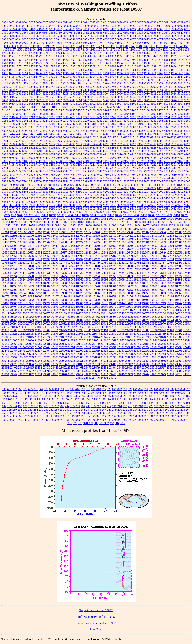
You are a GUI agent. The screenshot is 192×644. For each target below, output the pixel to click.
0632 (147, 33)
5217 (59, 117)
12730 (46, 259)
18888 (38, 293)
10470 (184, 215)
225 (177, 406)
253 (130, 410)
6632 (180, 148)
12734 (63, 259)
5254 (106, 121)
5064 (99, 100)
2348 (59, 87)
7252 (180, 165)
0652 (45, 36)
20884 (96, 324)
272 (36, 413)
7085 (147, 158)
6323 (39, 144)
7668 (147, 178)
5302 (39, 124)
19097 (47, 296)
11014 (88, 222)
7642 (72, 178)
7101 (12, 161)
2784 (99, 87)
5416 (99, 131)
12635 (46, 252)
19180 (137, 296)
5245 (52, 121)
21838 (79, 337)
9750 (120, 212)
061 (135, 393)
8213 (187, 192)
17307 (162, 269)
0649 (25, 36)
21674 (96, 334)
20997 (6, 327)
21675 (104, 334)
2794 (160, 87)
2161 (99, 80)
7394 (133, 168)
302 (188, 413)
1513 (160, 60)
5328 (12, 127)
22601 (178, 351)
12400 (46, 236)
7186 (52, 165)
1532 (66, 63)
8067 (93, 185)
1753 (99, 73)
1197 (139, 50)
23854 (38, 374)
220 (151, 406)
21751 (145, 334)
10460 (151, 215)
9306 (99, 208)
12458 (13, 242)
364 (135, 420)
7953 (147, 181)
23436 (46, 367)
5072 (147, 100)
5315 (113, 124)
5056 (52, 100)
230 (15, 410)
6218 (160, 137)
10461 (160, 215)
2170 (160, 80)
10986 (137, 219)
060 (130, 393)
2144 (180, 77)
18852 (187, 290)
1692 (12, 73)
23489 (121, 367)
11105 (23, 229)
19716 (154, 303)
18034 (38, 280)
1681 (133, 70)
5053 (39, 100)
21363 (13, 330)
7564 (174, 171)
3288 (66, 93)
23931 (88, 374)
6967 (5, 158)
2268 (99, 83)
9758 (153, 212)
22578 (162, 351)
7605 (147, 175)
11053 (137, 222)
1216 (18, 53)
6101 (79, 137)
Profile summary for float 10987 (96, 617)
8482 (66, 202)
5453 (72, 134)
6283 (113, 141)
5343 (66, 127)
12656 (30, 256)
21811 (22, 337)
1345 (126, 56)
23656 (88, 371)
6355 (133, 144)
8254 (99, 195)
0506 (160, 29)
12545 (79, 246)
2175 (5, 83)
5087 (59, 104)
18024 (22, 280)
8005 (187, 181)
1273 (59, 53)
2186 (52, 83)
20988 (178, 324)
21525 (13, 334)
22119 (79, 344)
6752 (126, 151)
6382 (12, 148)
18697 (5, 290)
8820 (174, 202)
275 (51, 413)
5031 (93, 97)
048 (67, 393)
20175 (46, 313)
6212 (153, 137)
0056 (66, 26)
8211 (174, 192)
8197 (86, 192)
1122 (66, 46)
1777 (45, 77)
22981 (79, 361)
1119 (46, 46)
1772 (32, 77)
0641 (167, 33)
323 (109, 416)
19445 (187, 300)
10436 (69, 215)
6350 (106, 144)
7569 (5, 175)
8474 (32, 202)
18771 (88, 290)
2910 (99, 90)
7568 (187, 171)
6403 (79, 148)
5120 (65, 107)
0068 (147, 26)
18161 (162, 280)
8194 (72, 192)
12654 (13, 256)
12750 (145, 259)
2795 (167, 87)
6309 (18, 144)
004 (25, 389)
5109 (5, 107)
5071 (140, 100)
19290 (13, 300)
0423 (66, 29)
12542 (63, 246)
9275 (12, 208)
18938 (71, 293)
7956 (153, 181)
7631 (52, 178)
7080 (113, 158)
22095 (63, 344)
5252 (99, 121)
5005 (113, 93)
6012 (126, 134)
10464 (176, 215)
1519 (12, 63)
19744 (178, 303)
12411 (121, 236)
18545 (63, 286)
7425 (5, 171)
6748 (99, 151)
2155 (66, 80)
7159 (153, 161)
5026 (59, 97)
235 (41, 410)
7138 (59, 161)
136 (135, 399)
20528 (145, 317)
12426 (30, 239)
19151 (112, 296)
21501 (178, 330)
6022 (160, 134)
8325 (153, 195)
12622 (129, 249)
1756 (120, 73)
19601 (71, 303)
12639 (79, 252)
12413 (137, 236)
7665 (133, 178)
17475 (137, 273)
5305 (59, 124)
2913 (120, 90)
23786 (170, 371)
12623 (137, 249)
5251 (93, 121)
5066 (113, 100)
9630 (160, 208)
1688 (180, 70)
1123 (72, 46)
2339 (187, 83)
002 (15, 389)
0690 (72, 36)
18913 (46, 293)
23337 (145, 364)
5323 (167, 124)
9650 (25, 212)
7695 (187, 178)
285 (104, 413)
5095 (113, 104)
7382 (113, 168)
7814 (66, 181)
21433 (71, 330)
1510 (140, 60)
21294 (153, 327)
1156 (6, 50)
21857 (121, 337)
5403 (45, 131)
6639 (32, 151)
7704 (25, 181)
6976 (39, 158)
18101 (129, 280)
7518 (72, 171)
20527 (137, 317)
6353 (120, 144)
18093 (104, 280)
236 (46, 410)
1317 (174, 53)
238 (57, 410)
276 (57, 413)
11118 (95, 229)
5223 (93, 117)
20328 (178, 313)
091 (104, 396)
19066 (178, 293)
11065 (7, 225)
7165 (180, 161)
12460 (30, 242)
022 (120, 389)
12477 (112, 242)
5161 (99, 110)
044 (46, 393)
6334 (59, 144)
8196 (79, 192)
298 (167, 413)
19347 (79, 300)
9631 (167, 208)
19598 (63, 303)
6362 (180, 144)
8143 (52, 188)
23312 (129, 364)
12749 (137, 259)
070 (183, 393)
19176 (129, 296)
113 (30, 399)
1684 (153, 70)
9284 (18, 208)
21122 (55, 327)
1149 (145, 46)
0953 (52, 43)
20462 (88, 317)
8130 (18, 188)
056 (109, 393)
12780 (104, 263)
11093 (120, 225)
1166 (72, 50)
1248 (25, 53)
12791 (187, 263)
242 (78, 410)
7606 (153, 175)
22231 (13, 347)
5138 (180, 107)
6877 (32, 154)
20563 (13, 320)
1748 (66, 73)
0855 (99, 39)
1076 (106, 43)
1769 (18, 77)
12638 (71, 252)
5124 (92, 107)
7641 (66, 178)
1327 (39, 56)
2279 (174, 83)
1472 (86, 60)
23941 (96, 374)
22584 (170, 351)
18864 (22, 293)
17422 (79, 273)
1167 (79, 50)
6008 (106, 134)
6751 (120, 151)
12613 (55, 249)
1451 (59, 60)
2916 (140, 90)
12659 (55, 256)
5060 (72, 100)
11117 (87, 229)
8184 (32, 192)
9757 (147, 212)
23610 (71, 371)
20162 (30, 313)
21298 (162, 327)
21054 (22, 327)
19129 (88, 296)
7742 (32, 181)
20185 (55, 313)
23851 (22, 374)
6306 (187, 141)
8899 (25, 205)
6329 (52, 144)
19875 (63, 307)
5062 (86, 100)
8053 (73, 185)
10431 (36, 215)
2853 (86, 90)
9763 (180, 212)
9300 (59, 208)
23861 (46, 374)
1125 (86, 46)
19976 (121, 307)
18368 (129, 283)
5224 (99, 117)
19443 (178, 300)
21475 (121, 330)
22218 (187, 344)
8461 (187, 198)
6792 (167, 151)
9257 (160, 205)
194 (15, 406)
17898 (137, 276)
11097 (145, 225)
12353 (143, 229)
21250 (104, 327)
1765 (180, 73)
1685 (160, 70)
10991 (178, 219)
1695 (32, 73)
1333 (52, 56)
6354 (126, 144)
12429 (46, 239)
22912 (170, 357)
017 (93, 389)
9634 (180, 208)
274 (46, 413)
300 (177, 413)
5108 (187, 104)
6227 (25, 141)
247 (104, 410)
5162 (106, 110)
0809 (120, 36)
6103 (93, 137)
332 (156, 416)
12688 (63, 256)
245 (93, 410)
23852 (30, 374)
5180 (39, 114)
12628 (178, 249)
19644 (121, 303)
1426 (25, 60)
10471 (5, 219)
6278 (79, 141)
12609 (22, 249)
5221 (79, 117)
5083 (32, 104)
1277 (86, 53)
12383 (154, 232)
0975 (66, 43)
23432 (38, 367)
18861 (5, 293)
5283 (160, 121)
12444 (88, 239)
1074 (93, 43)
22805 (79, 357)
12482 (154, 242)
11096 (137, 225)
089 (93, 396)
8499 (120, 202)
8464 (5, 202)
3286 (52, 93)
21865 (137, 337)
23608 (63, 371)
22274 (88, 347)
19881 (79, 307)
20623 (129, 320)
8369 (174, 195)
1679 (126, 70)
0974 (59, 43)
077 (30, 396)
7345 (66, 168)
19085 (30, 296)
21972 (121, 340)
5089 (72, 104)
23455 (71, 367)
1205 (5, 53)
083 (62, 396)
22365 (137, 347)
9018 (59, 205)
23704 (104, 371)
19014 (104, 293)
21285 (129, 327)
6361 (174, 144)
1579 (32, 66)
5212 (25, 117)
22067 (30, 344)
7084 (140, 158)
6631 (174, 148)
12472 (79, 242)
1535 (79, 63)
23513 (154, 367)
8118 (160, 185)
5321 (153, 124)
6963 (187, 154)
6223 (187, 137)
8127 (5, 188)
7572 (12, 175)
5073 (153, 100)
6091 (19, 137)
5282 (153, 121)
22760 (22, 357)
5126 (106, 107)
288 (120, 413)
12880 (129, 266)
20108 (104, 310)
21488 (145, 330)
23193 (96, 364)
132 (119, 399)
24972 (112, 378)
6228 (32, 141)
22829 (104, 357)
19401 (137, 300)
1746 (52, 73)
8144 (59, 188)
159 (51, 403)
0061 (99, 26)
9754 (133, 212)
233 (30, 410)
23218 (104, 364)
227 (188, 406)
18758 (63, 290)
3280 (12, 93)
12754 (170, 259)
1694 (25, 73)
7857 (113, 181)
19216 (170, 296)
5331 (32, 127)
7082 (126, 158)
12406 (79, 236)
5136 (166, 107)
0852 (79, 39)
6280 (93, 141)
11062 (178, 222)
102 (162, 396)
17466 (129, 273)
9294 (45, 208)
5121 (72, 107)
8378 (12, 198)
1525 (52, 63)
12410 (112, 236)
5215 (45, 117)
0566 (39, 33)
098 (141, 396)
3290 (79, 93)
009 (51, 389)
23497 (137, 367)
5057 (59, 100)
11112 (71, 229)
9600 (147, 208)
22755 (5, 357)
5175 (5, 114)
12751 (154, 259)
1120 (52, 46)
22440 (187, 347)
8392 (72, 198)
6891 (99, 154)
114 (36, 399)
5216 (52, 117)
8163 (113, 188)
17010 (22, 269)
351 (67, 420)
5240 (18, 121)
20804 (55, 324)
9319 (140, 208)
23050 (145, 361)
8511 (140, 202)
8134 (25, 188)
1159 (26, 50)
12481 (145, 242)
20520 (121, 317)
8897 (12, 205)
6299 (140, 141)
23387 (187, 364)
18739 (46, 290)
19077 (22, 296)
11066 (15, 225)
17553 (5, 276)
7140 (72, 161)
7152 (106, 161)
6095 (46, 137)
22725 (121, 354)
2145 (187, 77)
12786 (154, 263)
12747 (121, 259)
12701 (96, 256)
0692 (86, 36)
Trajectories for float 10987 (96, 610)
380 (96, 423)
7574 (18, 175)
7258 (18, 168)
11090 (96, 225)
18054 (55, 280)
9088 (79, 205)
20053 (22, 310)
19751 (5, 307)
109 (10, 399)
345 (36, 420)
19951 (96, 307)
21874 (154, 337)
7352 (79, 168)
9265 (180, 205)
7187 (59, 165)
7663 (126, 178)
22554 (129, 351)
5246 (59, 121)
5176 (12, 114)
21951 (96, 340)
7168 (12, 165)
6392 (32, 148)
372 (177, 420)
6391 (25, 148)
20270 (137, 313)
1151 (159, 46)
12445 (96, 239)
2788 (126, 87)
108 (5, 399)
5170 (160, 110)
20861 (88, 324)
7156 (133, 161)
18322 (88, 283)
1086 (133, 43)
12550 (96, 246)
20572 (22, 320)
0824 (153, 36)
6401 (72, 148)
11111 (63, 229)
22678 (55, 354)
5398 (12, 131)
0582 (86, 33)
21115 (47, 327)
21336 (186, 327)
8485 (79, 202)
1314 (153, 53)
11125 (119, 229)
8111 (153, 185)
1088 (147, 43)
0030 (160, 22)
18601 (112, 286)
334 (167, 416)
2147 (12, 80)
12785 (145, 263)
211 (104, 406)
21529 (22, 334)
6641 (45, 151)
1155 (185, 46)
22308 (129, 347)
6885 (72, 154)
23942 (104, 374)
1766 (187, 73)
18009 (187, 276)
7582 (39, 175)
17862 (121, 276)
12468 (63, 242)
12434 (79, 239)
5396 (187, 127)
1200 (159, 50)
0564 (25, 33)
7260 (25, 168)
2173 (180, 80)
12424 (22, 239)
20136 (170, 310)
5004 (106, 93)
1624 (160, 66)
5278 (126, 121)
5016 (187, 93)
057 (114, 393)
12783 (129, 263)
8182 (18, 192)
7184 (39, 165)
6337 (79, 144)
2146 (5, 80)
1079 (126, 43)
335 (172, 416)
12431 (63, 239)
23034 (121, 361)
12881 (137, 266)
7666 (140, 178)
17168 (88, 269)
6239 (45, 141)
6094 (39, 137)
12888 (187, 266)
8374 (187, 195)
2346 (45, 87)
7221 (147, 165)
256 (146, 410)
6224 (5, 141)
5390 (160, 127)
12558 (121, 246)
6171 (133, 137)
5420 (126, 131)
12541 (55, 246)
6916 (120, 154)
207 (83, 406)
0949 (45, 43)
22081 (46, 344)
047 (62, 393)
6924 (174, 154)
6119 (119, 137)
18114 (145, 280)
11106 (31, 229)
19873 (55, 307)
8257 (106, 195)
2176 (12, 83)
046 (57, 393)
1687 (174, 70)
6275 (59, 141)
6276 (66, 141)
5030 (86, 97)
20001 (154, 307)
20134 (154, 310)
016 (88, 389)
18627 (129, 286)
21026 (14, 327)
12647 (145, 252)
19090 (38, 296)
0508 (174, 29)
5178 (25, 114)
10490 (38, 219)
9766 (13, 215)
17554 (13, 276)
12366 (22, 232)
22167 (112, 344)
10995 (14, 222)
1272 (52, 53)
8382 (32, 198)
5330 (25, 127)
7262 (39, 168)
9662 (66, 212)
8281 (126, 195)
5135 (160, 107)
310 (41, 416)
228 (4, 410)
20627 (137, 320)
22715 (88, 354)
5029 (79, 97)
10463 (168, 215)
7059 (59, 158)
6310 (25, 144)
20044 (14, 310)
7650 (93, 178)
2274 (140, 83)
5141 (12, 110)
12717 (170, 256)
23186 (88, 364)
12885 (170, 266)
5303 (45, 124)
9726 (93, 212)
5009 (140, 93)
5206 (174, 114)
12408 (96, 236)
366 (146, 420)
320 (93, 416)
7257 (12, 168)
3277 (180, 90)
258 (156, 410)
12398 (38, 236)
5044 (167, 97)
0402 (180, 26)
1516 (180, 60)
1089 (153, 43)
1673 (93, 70)
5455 (79, 134)
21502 (187, 330)
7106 (25, 161)
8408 (120, 198)
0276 (174, 26)
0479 (147, 29)
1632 (5, 70)
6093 (32, 137)
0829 (174, 36)
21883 (187, 337)
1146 (126, 46)
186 (162, 403)
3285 (45, 93)
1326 (32, 56)
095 (125, 396)
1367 (18, 60)
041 (30, 393)
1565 (126, 63)
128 (98, 399)
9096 (113, 205)
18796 (112, 290)
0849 (66, 39)
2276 (153, 83)
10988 (154, 219)
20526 (129, 317)
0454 (93, 29)
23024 (104, 361)
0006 (39, 22)
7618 (25, 178)
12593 (162, 246)
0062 (106, 26)
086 (78, 396)
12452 (154, 239)
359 (109, 420)
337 (183, 416)
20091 (80, 310)
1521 (25, 63)
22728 (129, 354)
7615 (18, 178)
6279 (86, 141)
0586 (99, 33)
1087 (140, 43)
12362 (176, 229)
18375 (145, 283)
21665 (79, 334)
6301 (153, 141)
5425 (160, 131)
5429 (174, 131)
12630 (5, 252)
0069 (153, 26)
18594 (104, 286)
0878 (167, 39)
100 (151, 396)
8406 (113, 198)
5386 (140, 127)
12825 (71, 266)
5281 (147, 121)
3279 (5, 93)
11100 (169, 225)
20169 (38, 313)
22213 (178, 344)
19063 (162, 293)
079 (41, 396)
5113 (25, 107)
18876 (30, 293)
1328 (45, 56)
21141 (63, 327)
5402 (39, 131)
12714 (154, 256)
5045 (174, 97)
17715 (79, 276)
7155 (126, 161)
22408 (162, 347)
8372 (180, 195)
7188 (66, 165)
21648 (63, 334)
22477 (38, 351)
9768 (20, 215)
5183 (59, 114)
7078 (99, 158)
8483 (72, 202)
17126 (55, 269)
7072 (79, 158)
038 (15, 393)
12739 (79, 259)
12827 (88, 266)
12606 (187, 246)
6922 (160, 154)
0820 (126, 36)
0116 (160, 26)
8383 (39, 198)
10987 (145, 219)
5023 (39, 97)
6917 (126, 154)
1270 (39, 53)
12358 (151, 229)
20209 (71, 313)
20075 (55, 310)
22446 (5, 351)
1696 (39, 73)
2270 (113, 83)
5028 (72, 97)
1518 (5, 63)
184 (151, 403)
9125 (133, 205)
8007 (5, 185)
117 (51, 399)
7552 (126, 171)
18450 (13, 286)
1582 (52, 66)
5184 (66, 114)
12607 (5, 249)
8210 (167, 192)
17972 (178, 276)
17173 (96, 269)
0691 (79, 36)
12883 (154, 266)
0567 (45, 33)
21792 (178, 334)
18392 (170, 283)
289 (125, 413)
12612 (46, 249)
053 (93, 393)
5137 (173, 107)
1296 (133, 53)
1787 (113, 77)
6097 (59, 137)
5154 (52, 110)
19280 (5, 300)
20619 (112, 320)
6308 (12, 144)
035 (188, 389)
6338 (86, 144)
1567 (140, 63)
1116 (26, 46)
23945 (112, 374)
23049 (137, 361)
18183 (178, 280)
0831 (187, 36)
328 (135, 416)
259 (162, 410)
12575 (145, 246)
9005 (39, 205)
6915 (113, 154)
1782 (79, 77)
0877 (160, 39)
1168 (86, 50)
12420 (187, 236)
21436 (79, 330)
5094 (106, 104)
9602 (153, 208)
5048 (5, 100)
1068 (86, 43)
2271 (120, 83)
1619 (133, 66)
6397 (59, 148)
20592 (63, 320)
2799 (5, 90)
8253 (93, 195)
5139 (187, 107)
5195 (133, 114)
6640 (39, 151)
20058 (38, 310)
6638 (25, 151)
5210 (12, 117)
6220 (173, 137)
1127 (99, 46)
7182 (25, 165)
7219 (133, 165)
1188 (132, 50)
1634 (18, 70)
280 (78, 413)
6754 (140, 151)
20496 (112, 317)
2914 (126, 90)
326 (125, 416)
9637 (187, 208)
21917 (63, 340)
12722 (178, 256)
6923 (167, 154)
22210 (170, 344)
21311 (178, 327)
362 (125, 420)
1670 (72, 70)
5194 (126, 114)
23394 (5, 367)
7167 (5, 165)
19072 (5, 296)
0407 (18, 29)
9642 (5, 212)
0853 (86, 39)
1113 (7, 46)
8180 (12, 192)
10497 (63, 219)
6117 (113, 137)
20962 (154, 324)
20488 (96, 317)
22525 (104, 351)
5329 (18, 127)
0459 (126, 29)
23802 (178, 371)
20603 (88, 320)
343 (25, 420)
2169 (153, 80)
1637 (32, 70)
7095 (187, 158)
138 (145, 399)
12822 (46, 266)
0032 (174, 22)
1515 (174, 60)
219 (146, 406)
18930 (63, 293)
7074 (86, 158)
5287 (180, 121)
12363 (184, 229)
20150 (22, 313)
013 (72, 389)
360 (114, 420)
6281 (99, 141)
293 (146, 413)
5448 (39, 134)
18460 (22, 286)
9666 (72, 212)
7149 (86, 161)
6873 (18, 154)
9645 (12, 212)
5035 (120, 97)
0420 (45, 29)
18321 (79, 283)
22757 (13, 357)
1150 (152, 46)
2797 (180, 87)
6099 (73, 137)
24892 (104, 378)
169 (104, 403)
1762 (160, 73)
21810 (13, 337)
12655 (22, 256)
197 (30, 406)
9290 (25, 208)
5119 (58, 107)
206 (78, 406)
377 (80, 423)
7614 (12, 178)
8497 (106, 202)
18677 (178, 286)
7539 (86, 171)
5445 (18, 134)
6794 (180, 151)
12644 (121, 252)
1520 (18, 63)
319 (88, 416)
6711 (72, 151)
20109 (113, 310)
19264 (187, 296)
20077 (63, 310)
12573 (137, 246)
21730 (137, 334)
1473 (93, 60)
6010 (113, 134)
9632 (174, 208)
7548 (113, 171)
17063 (30, 269)
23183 (79, 364)
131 (114, 399)
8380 (18, 198)
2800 (12, 90)
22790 (63, 357)
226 (183, 406)
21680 (112, 334)
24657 (88, 378)
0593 (126, 33)
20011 (170, 307)
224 (172, 406)
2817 (52, 90)
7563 (167, 171)
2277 (160, 83)
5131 (133, 107)
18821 (145, 290)
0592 (120, 33)
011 (62, 389)
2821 (79, 90)
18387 (162, 283)
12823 (55, 266)
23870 (63, 374)
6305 (180, 141)
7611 (180, 175)
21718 (129, 334)
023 (125, 389)
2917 (147, 90)
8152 (93, 188)
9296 (52, 208)
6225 (12, 141)
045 (51, 393)
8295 (140, 195)
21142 (71, 327)
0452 (79, 29)
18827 (162, 290)
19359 (96, 300)
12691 (71, 256)
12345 (135, 229)
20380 (71, 317)
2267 (93, 83)
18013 (5, 280)
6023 (167, 134)
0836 (32, 39)
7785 (45, 181)
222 (162, 406)
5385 (133, 127)
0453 (86, 29)
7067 (72, 158)
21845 (104, 337)
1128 (105, 46)
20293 (170, 313)
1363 (180, 56)
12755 (178, 259)
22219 (5, 347)
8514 (147, 202)
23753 (145, 371)
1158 (19, 50)
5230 (140, 117)
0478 (140, 29)
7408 (167, 168)
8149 (79, 188)
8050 (59, 185)
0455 (99, 29)
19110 (63, 296)
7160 (160, 161)
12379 (121, 232)
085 (72, 396)
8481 (59, 202)
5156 (66, 110)
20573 (30, 320)
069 (177, 393)
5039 (147, 97)
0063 (113, 26)
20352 (30, 317)
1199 (152, 50)
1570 (160, 63)
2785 (106, 87)
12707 (112, 256)
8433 (133, 198)
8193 (66, 192)
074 (15, 396)
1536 (86, 63)
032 (172, 389)
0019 (113, 22)
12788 (170, 263)
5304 (52, 124)
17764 (96, 276)
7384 (120, 168)
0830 (180, 36)
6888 (86, 154)
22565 (154, 351)
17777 (104, 276)
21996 (162, 340)
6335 (66, 144)
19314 (38, 300)
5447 (32, 134)
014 (78, 389)
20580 (46, 320)
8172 (153, 188)
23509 (145, 367)
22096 (71, 344)
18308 (63, 283)
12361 (168, 229)
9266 (187, 205)
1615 (106, 66)
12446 (104, 239)
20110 (121, 310)
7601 (126, 175)
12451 (145, 239)
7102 (19, 161)
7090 (174, 158)
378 (85, 423)
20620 (121, 320)
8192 (59, 192)
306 (20, 416)
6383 (18, 148)
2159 (93, 80)
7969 (167, 181)
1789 (126, 77)
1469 (79, 60)
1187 (126, 50)
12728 (30, 259)
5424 (153, 131)
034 (183, 389)
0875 (147, 39)
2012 (167, 77)
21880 (178, 337)
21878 (162, 337)
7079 (106, 158)
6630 (167, 148)
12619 (104, 249)
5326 (187, 124)
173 (125, 403)
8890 (187, 202)
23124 (55, 364)
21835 (71, 337)
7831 (72, 181)
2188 (66, 83)
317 (78, 416)
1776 (39, 77)
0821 (133, 36)
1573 (180, 63)
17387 (55, 273)
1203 (179, 50)
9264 (174, 205)
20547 (178, 317)
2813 (25, 90)
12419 (178, 236)
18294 (38, 283)
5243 (39, 121)
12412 (129, 236)
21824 (46, 337)
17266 (137, 269)
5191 (106, 114)
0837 (39, 39)
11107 (39, 229)
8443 (147, 198)
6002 (93, 134)
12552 (112, 246)
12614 (63, 249)
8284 (133, 195)
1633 (12, 70)
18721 (22, 290)
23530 (178, 367)
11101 (177, 225)
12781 (112, 263)
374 (188, 420)
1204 (186, 50)
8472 (25, 202)
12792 (5, 266)
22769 (30, 357)
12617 (88, 249)
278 (67, 413)
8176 (180, 188)
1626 (174, 66)
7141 (79, 161)
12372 (71, 232)
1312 (140, 53)
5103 (153, 104)
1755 (113, 73)
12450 (137, 239)
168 (99, 403)
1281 (113, 53)
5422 (140, 131)
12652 (187, 252)
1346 (133, 56)
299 (172, 413)
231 (20, 410)
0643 (180, 33)
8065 (79, 185)
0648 (18, 36)
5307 (72, 124)
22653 (30, 354)
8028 (39, 185)
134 (124, 399)
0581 (79, 33)
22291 (112, 347)
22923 (187, 357)
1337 (79, 56)
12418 (170, 236)
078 (36, 396)
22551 (121, 351)
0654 (52, 36)
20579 (38, 320)
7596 (93, 175)
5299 (18, 124)
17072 (38, 269)
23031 (112, 361)
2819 (66, 90)
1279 (99, 53)
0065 (126, 26)
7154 (119, 161)
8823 (180, 202)
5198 (153, 114)
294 (151, 413)
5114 (32, 107)
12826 (79, 266)
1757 (126, 73)
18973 (79, 293)
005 (30, 389)
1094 (187, 43)
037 (9, 393)
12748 (129, 259)
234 (36, 410)
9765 (7, 215)
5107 (180, 104)
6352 (113, 144)
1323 (18, 56)
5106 (174, 104)
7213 (106, 165)
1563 (113, 63)
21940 (88, 340)
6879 (39, 154)
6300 (147, 141)
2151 (39, 80)
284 (99, 413)
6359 (160, 144)
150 (4, 403)
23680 (96, 371)
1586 (79, 66)
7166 (187, 161)
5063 (93, 100)
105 (177, 396)
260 (167, 410)
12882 (145, 266)
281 (83, 413)
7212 (99, 165)
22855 (137, 357)
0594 (133, 33)
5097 (120, 104)
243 (83, 410)
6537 (133, 148)
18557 (79, 286)
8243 (66, 195)
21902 (38, 340)
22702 (71, 354)
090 (99, 396)
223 (167, 406)
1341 (106, 56)
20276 (154, 313)
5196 (140, 114)
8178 (187, 188)
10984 (121, 219)
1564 (120, 63)
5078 (187, 100)
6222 (180, 137)
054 (99, 393)
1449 (45, 60)
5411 (66, 131)
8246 (72, 195)
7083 (133, 158)
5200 (167, 114)
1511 (147, 60)
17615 (46, 276)
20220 (79, 313)
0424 (72, 29)
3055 (167, 90)
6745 (79, 151)
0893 (32, 43)
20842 (79, 324)
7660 (113, 178)
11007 (64, 222)
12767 (22, 263)
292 (141, 413)
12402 (63, 236)
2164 (120, 80)
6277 (72, 141)
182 (141, 403)
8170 (147, 188)
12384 (162, 232)
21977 (137, 340)
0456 (106, 29)
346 (41, 420)
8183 (25, 192)
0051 (32, 26)
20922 (121, 324)
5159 (86, 110)
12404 (71, 236)
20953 (145, 324)
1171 (106, 50)
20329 (187, 313)
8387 (52, 198)
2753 (66, 87)
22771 (38, 357)
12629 (187, 249)
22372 (145, 347)
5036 (126, 97)
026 (141, 389)
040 (25, 393)
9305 (93, 208)
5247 (66, 121)
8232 (52, 195)
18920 (55, 293)
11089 (88, 225)
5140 (5, 110)
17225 (121, 269)
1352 (174, 56)
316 (72, 416)
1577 (18, 66)
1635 (25, 70)
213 (114, 406)
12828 (96, 266)
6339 (93, 144)
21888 (5, 340)
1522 (32, 63)
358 (104, 420)
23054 (154, 361)
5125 (99, 107)
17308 (170, 269)
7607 (160, 175)
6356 (140, 144)
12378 (112, 232)
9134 (140, 205)
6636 (12, 151)
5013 (167, 93)
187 (167, 403)
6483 (93, 148)
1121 (59, 46)
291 (135, 413)
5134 (153, 107)
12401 (55, 236)
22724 (112, 354)
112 (25, 399)
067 (167, 393)
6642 (52, 151)
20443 (79, 317)
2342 (18, 87)
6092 (25, 137)
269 (25, 413)
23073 (13, 364)
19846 (46, 307)
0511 (5, 33)
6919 (140, 154)
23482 (104, 367)
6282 (106, 141)
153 (20, 403)
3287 (59, 93)
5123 (85, 107)
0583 (93, 33)
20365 (55, 317)
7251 (174, 165)
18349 (112, 283)
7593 (72, 175)
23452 (63, 367)
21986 (154, 340)
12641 (96, 252)
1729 (45, 73)
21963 (112, 340)
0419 (39, 29)
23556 (5, 371)
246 (99, 410)
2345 (39, 87)
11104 (15, 229)
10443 (102, 215)
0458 (120, 29)
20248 (121, 313)
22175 (129, 344)
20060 (47, 310)
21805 (5, 337)
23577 (22, 371)
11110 (55, 229)
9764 (187, 212)
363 (130, 420)
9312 (113, 208)
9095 (106, 205)
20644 (170, 320)
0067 (140, 26)
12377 (104, 232)
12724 (5, 259)
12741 (88, 259)
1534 (72, 63)
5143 (25, 110)
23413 (22, 367)
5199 (160, 114)
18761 (71, 290)
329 (141, 416)
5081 (18, 104)
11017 (96, 222)
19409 (145, 300)
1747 (59, 73)
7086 (153, 158)
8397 (99, 198)
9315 (126, 208)
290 (130, 413)
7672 (160, 178)
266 (9, 413)
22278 (96, 347)
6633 (187, 148)
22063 (22, 344)
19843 (38, 307)
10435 (61, 215)
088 (88, 396)
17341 (22, 273)
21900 (30, 340)
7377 (93, 168)
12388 (187, 232)
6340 (99, 144)
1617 (120, 66)
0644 (187, 33)
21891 (22, 340)
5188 (86, 114)
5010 (147, 93)
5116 (45, 107)
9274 (5, 208)
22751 (178, 354)
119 (61, 399)
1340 (99, 56)
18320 (71, 283)
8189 (52, 192)
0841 (59, 39)
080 (46, 396)
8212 (180, 192)
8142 (45, 188)
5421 (133, 131)
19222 (178, 296)
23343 (154, 364)
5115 (39, 107)
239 (62, 410)
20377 (63, 317)
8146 (72, 188)
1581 (45, 66)
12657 (38, 256)
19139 (96, 296)
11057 (161, 222)
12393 (13, 236)
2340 (5, 87)
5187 (79, 114)
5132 (139, 107)
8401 (106, 198)
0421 (52, 29)
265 (4, 413)
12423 (13, 239)
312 (51, 416)
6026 (187, 134)
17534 (178, 273)
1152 (165, 46)
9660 (59, 212)
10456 (135, 215)
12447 (112, 239)
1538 (99, 63)
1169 (92, 50)
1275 (72, 53)
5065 (106, 100)
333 (162, 416)
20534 (162, 317)
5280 (140, 121)
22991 (96, 361)
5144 (32, 110)
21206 (87, 327)
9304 (86, 208)
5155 (59, 110)
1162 (46, 50)
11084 (64, 225)
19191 (145, 296)
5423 (147, 131)
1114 (13, 46)
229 (9, 410)
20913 (112, 324)
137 (140, 399)
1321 (5, 56)
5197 (147, 114)
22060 (13, 344)
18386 (154, 283)
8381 (25, 198)
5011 (153, 93)
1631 (187, 66)
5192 (113, 114)
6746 (86, 151)
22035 (178, 340)
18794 (104, 290)
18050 (47, 280)
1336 (72, 56)
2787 (120, 87)
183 (146, 403)
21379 (30, 330)
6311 (32, 144)
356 (93, 420)
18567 (88, 286)
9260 (167, 205)
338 (188, 416)
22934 (5, 361)
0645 (5, 36)
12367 (30, 232)
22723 (104, 354)
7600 (120, 175)
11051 (129, 222)
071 (188, 393)
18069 (80, 280)
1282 (120, 53)
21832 (63, 337)
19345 (71, 300)
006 (36, 389)
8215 (12, 195)
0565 (32, 33)
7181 (18, 165)
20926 (129, 324)
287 (114, 413)
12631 (13, 252)
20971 (170, 324)
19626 (104, 303)
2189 (72, 83)
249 (114, 410)
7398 (140, 168)
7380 (106, 168)
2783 (93, 87)
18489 (46, 286)
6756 (153, 151)
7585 (45, 175)
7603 (133, 175)
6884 (66, 154)
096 (130, 396)
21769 (162, 334)
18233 (5, 283)
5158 (79, 110)
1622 (147, 66)
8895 (5, 205)
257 (151, 410)
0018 (106, 22)
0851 (72, 39)
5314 (106, 124)
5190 (99, 114)
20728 (46, 324)
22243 (38, 347)
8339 (160, 195)
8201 (113, 192)
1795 (153, 77)
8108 (147, 185)
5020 (25, 97)
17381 (46, 273)
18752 (55, 290)
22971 (55, 361)
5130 (126, 107)
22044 (187, 340)
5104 (160, 104)
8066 (86, 185)
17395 (63, 273)
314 (62, 416)
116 (46, 399)
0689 (66, 36)
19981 (129, 307)
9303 (79, 208)
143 (161, 399)
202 (57, 406)
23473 (88, 367)
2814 (32, 90)
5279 (133, 121)
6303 (167, 141)
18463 (30, 286)
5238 (5, 121)
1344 (120, 56)
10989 (162, 219)
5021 (32, 97)
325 (120, 416)
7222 (153, 165)
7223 (160, 165)
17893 (129, 276)
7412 (174, 168)
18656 (162, 286)
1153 (172, 46)
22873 (154, 357)
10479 (13, 219)
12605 (178, 246)
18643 (145, 286)
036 (4, 393)
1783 (86, 77)
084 (67, 396)
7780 (39, 181)
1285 (126, 53)
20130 (137, 310)
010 (57, 389)
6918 (133, 154)
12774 (63, 263)
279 (72, 413)
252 (125, 410)
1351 (167, 56)
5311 (99, 124)
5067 (120, 100)
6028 (12, 137)
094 (120, 396)
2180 (32, 83)
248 (109, 410)
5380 (106, 127)
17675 (63, 276)
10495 (55, 219)
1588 (93, 66)
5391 (167, 127)
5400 (25, 131)
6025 (180, 134)
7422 (187, 168)
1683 (147, 70)
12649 (162, 252)
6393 (39, 148)
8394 (86, 198)
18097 (113, 280)
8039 (46, 185)
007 (41, 389)
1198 (145, 50)
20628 (145, 320)
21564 (46, 334)
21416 (55, 330)
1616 (113, 66)
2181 (39, 83)
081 (51, 396)
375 (70, 423)
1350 (160, 56)
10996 (23, 222)
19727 (170, 303)
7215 (120, 165)
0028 (147, 22)
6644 (66, 151)
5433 (180, 131)
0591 (113, 33)
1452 (66, 60)
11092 (112, 225)
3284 (39, 93)
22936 (13, 361)
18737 (38, 290)
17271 (154, 269)
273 (41, 413)
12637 (63, 252)
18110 (137, 280)
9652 (32, 212)
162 (67, 403)
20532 (154, 317)
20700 (22, 324)
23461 (79, 367)
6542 (140, 148)
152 (15, 403)
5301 (32, 124)
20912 (104, 324)
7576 (25, 175)
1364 (187, 56)
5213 (32, 117)
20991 (187, 324)
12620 (112, 249)
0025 (133, 22)
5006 (120, 93)
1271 (45, 53)
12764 (13, 263)
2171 (167, 80)
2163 (113, 80)
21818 (38, 337)
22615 (187, 351)
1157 (13, 50)
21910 (55, 340)
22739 (145, 354)
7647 (79, 178)
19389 (121, 300)
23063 (170, 361)
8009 (12, 185)
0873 (133, 39)
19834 (30, 307)
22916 (178, 357)
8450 (167, 198)
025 (135, 389)
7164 (173, 161)
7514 (66, 171)
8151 (86, 188)
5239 (12, 121)
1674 (99, 70)
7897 (126, 181)
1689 (187, 70)
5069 (133, 100)
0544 (12, 33)
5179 (32, 114)
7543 (93, 171)
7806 (59, 181)
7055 (52, 158)
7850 (106, 181)
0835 (25, 39)
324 (114, 416)
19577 (46, 303)
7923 (133, 181)
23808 (187, 371)
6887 (79, 154)
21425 (63, 330)
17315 (178, 269)
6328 (45, 144)
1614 (99, 66)
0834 (18, 39)
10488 (30, 219)
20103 (96, 310)
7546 (99, 171)
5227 (120, 117)
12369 (46, 232)
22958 (38, 361)
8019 (25, 185)
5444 (12, 134)
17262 (129, 269)
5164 (120, 110)
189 (177, 403)
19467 (5, 303)
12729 (38, 259)
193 (9, 406)
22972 (63, 361)
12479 (129, 242)
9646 (18, 212)
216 (130, 406)
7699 (12, 181)
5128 (119, 107)
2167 (140, 80)
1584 (66, 66)
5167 (140, 110)
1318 (180, 53)
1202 (172, 50)
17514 (162, 273)
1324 (25, 56)
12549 (88, 246)
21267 (112, 327)
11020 (121, 222)
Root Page (96, 629)
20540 (170, 317)
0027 (140, 22)
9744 (106, 212)
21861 (129, 337)
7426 (12, 171)
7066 (66, 158)
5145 (39, 110)
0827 (160, 36)
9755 (140, 212)
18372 (137, 283)
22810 (88, 357)
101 (156, 396)
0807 (113, 36)
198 (36, 406)
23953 (129, 374)
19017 (112, 293)
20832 (63, 324)
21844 (96, 337)
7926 (140, 181)
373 (183, 420)
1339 (93, 56)
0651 (39, 36)
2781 (79, 87)
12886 (178, 266)
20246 (112, 313)
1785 (99, 77)
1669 (66, 70)
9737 (99, 212)
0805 (106, 36)
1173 (119, 50)
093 (114, 396)
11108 (48, 229)
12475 (96, 242)
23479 (96, 367)
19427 (162, 300)
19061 (154, 293)
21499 (170, 330)
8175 (174, 188)
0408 (25, 29)
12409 (104, 236)
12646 (137, 252)
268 (20, 413)
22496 (63, 351)
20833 (71, 324)
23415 (30, 367)
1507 (126, 60)
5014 (174, 93)
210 (99, 406)
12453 (162, 239)
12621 (121, 249)
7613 (5, 178)
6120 (126, 137)
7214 (113, 165)
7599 (113, 175)
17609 (38, 276)
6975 (32, 158)
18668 (170, 286)
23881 (71, 374)
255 (141, 410)
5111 (12, 107)
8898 (18, 205)
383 (112, 423)
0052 (39, 26)
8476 (39, 202)
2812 (18, 90)
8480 (52, 202)
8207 (147, 192)
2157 (79, 80)
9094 (99, 205)
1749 (72, 73)
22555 (137, 351)
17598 (30, 276)
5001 (86, 93)
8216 (18, 195)
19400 (129, 300)
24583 (79, 378)
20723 (38, 324)
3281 (18, 93)
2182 (45, 83)
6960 (180, 154)
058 (120, 393)
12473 (88, 242)
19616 (96, 303)
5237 (187, 117)
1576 (12, 66)
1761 (153, 73)
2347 (52, 87)
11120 (103, 229)
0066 (133, 26)
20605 (96, 320)
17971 (170, 276)
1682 (140, 70)
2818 (59, 90)
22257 (63, 347)
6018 (133, 134)
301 (183, 413)
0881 (180, 39)
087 (83, 396)
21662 (71, 334)
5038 (140, 97)
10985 (129, 219)
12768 (30, 263)
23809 (5, 374)
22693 (63, 354)
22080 (38, 344)
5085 (45, 104)
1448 (39, 60)
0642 (174, 33)
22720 (96, 354)
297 (162, 413)
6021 (153, 134)
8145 (66, 188)
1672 (86, 70)
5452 (66, 134)
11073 (23, 225)
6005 (99, 134)
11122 (111, 229)
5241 (25, 121)
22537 (112, 351)
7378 (99, 168)
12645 (129, 252)
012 (67, 389)
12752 (162, 259)
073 (9, 396)
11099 (161, 225)
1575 (5, 66)
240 (67, 410)
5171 (167, 110)
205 (72, 406)
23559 (13, 371)
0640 (160, 33)
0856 (106, 39)
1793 (147, 77)
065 (156, 393)
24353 (170, 374)
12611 (38, 249)
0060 (93, 26)
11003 (56, 222)
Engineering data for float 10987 (96, 623)
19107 (55, 296)
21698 (121, 334)
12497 (30, 246)
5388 (147, 127)
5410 (59, 131)
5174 (187, 110)
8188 (45, 192)
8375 (5, 198)
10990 (170, 219)
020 (109, 389)
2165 (126, 80)
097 (135, 396)
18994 (88, 293)
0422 (59, 29)
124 (88, 399)
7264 (52, 168)
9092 (93, 205)
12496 (22, 246)
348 (51, 420)
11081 (47, 225)
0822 (140, 36)
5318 (133, 124)
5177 (18, 114)
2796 (174, 87)
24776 (96, 378)
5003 (99, 93)
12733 (55, 259)
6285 (126, 141)
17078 (46, 269)
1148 (139, 46)
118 (56, 399)
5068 (126, 100)
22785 (55, 357)
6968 (12, 158)
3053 (153, 90)
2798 (187, 87)
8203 (120, 192)
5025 (52, 97)
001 (9, 389)
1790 (133, 77)
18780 (96, 290)
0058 (79, 26)
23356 (162, 364)
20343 (22, 317)
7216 (126, 165)
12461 (38, 242)
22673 (46, 354)
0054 (52, 26)
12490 (5, 246)
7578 (32, 175)
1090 (160, 43)
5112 (18, 107)
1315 (160, 53)
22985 (88, 361)
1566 (133, 63)
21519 (5, 334)
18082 (96, 280)
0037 (12, 26)
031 (167, 389)
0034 (187, 22)
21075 (30, 327)
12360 (160, 229)
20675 (5, 324)
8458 (180, 198)
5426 (167, 131)
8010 (19, 185)
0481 (153, 29)
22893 (162, 357)
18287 (30, 283)
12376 (96, 232)
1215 (12, 53)
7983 (174, 181)
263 (183, 410)
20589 (55, 320)
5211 (18, 117)
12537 (38, 246)
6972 (25, 158)
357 (99, 420)
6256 (52, 141)
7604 (140, 175)
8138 (32, 188)
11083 (55, 225)
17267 (145, 269)
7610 (174, 175)
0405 (5, 29)
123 (82, 399)
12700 (88, 256)
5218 (66, 117)
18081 (88, 280)
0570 (66, 33)
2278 (167, 83)
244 (88, 410)
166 (88, 403)
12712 (145, 256)
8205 (133, 192)
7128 (52, 161)
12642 (104, 252)
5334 (52, 127)
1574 (187, 63)
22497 (71, 351)
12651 (178, 252)
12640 (88, 252)
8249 (79, 195)
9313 (120, 208)
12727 (22, 259)
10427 (28, 215)
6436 (86, 148)
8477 (45, 202)
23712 (112, 371)
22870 (145, 357)
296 (156, 413)
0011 (66, 22)
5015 (180, 93)
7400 (147, 168)
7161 (167, 161)
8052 (66, 185)
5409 (52, 131)
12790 (178, 263)
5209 (5, 117)
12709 (129, 256)
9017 (52, 205)
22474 (30, 351)
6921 (153, 154)
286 (109, 413)
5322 (160, 124)
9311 (106, 208)
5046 (180, 97)
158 (46, 403)
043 (41, 393)
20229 (96, 313)
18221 (187, 280)
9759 (160, 212)
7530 (79, 171)
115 (41, 399)
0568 (52, 33)
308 (30, 416)
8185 (39, 192)
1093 (180, 43)
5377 (93, 127)
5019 (18, 97)
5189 (93, 114)
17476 (145, 273)
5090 (79, 104)
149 (187, 399)
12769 (38, 263)
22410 (170, 347)
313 (57, 416)
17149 (71, 269)
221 (156, 406)
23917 (79, 374)
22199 (154, 344)
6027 (5, 137)
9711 (86, 212)
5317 (126, 124)
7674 (167, 178)
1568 (147, 63)
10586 (88, 219)
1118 (39, 46)
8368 (167, 195)
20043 (5, 310)
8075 (100, 185)
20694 (13, 324)
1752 (93, 73)
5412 (72, 131)
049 (72, 393)
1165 (66, 50)
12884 (162, 266)
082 (57, 396)
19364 (104, 300)
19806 (22, 307)
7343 (59, 168)
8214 (5, 195)
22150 (96, 344)
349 (57, 420)
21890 (13, 340)
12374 (88, 232)
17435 (104, 273)
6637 (18, 151)
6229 (39, 141)
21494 (162, 330)
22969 (46, 361)
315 (67, 416)
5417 (106, 131)
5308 (79, 124)
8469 (18, 202)
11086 (80, 225)
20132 (145, 310)
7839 (86, 181)
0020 (120, 22)
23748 (137, 371)
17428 (88, 273)
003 (20, 389)
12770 (46, 263)
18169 (170, 280)
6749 (106, 151)
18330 (96, 283)
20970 (162, 324)
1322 (12, 56)
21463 (104, 330)
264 (188, 410)
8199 (99, 192)
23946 (121, 374)
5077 (180, 100)
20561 (5, 320)
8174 (167, 188)
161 (62, 403)
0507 (167, 29)
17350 (30, 273)
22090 (55, 344)
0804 (99, 36)
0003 (18, 22)
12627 (170, 249)
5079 (5, 104)
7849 (99, 181)
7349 (72, 168)
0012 (72, 22)
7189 (72, 165)
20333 (5, 317)
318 (83, 416)
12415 (145, 236)
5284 (167, 121)
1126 (92, 46)
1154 (179, 46)
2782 (86, 87)
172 (120, 403)
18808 (121, 290)
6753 (133, 151)
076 (25, 396)
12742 (96, 259)
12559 (129, 246)
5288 (187, 121)
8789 (153, 202)
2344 (32, 87)
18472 (38, 286)
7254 (5, 168)
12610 (30, 249)
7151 (99, 161)
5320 (147, 124)
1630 (180, 66)
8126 (187, 185)
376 (75, 423)
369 (162, 420)
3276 (174, 90)
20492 (104, 317)
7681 (174, 178)
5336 (59, 127)
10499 (71, 219)
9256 (153, 205)
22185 (137, 344)
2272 (126, 83)
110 (15, 399)
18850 (178, 290)
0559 (18, 33)
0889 (25, 43)
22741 (154, 354)
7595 (86, 175)
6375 (187, 144)
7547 (106, 171)
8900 (32, 205)
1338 (86, 56)
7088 (160, 158)
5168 (147, 110)
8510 (133, 202)
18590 (96, 286)
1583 (59, 66)
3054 (160, 90)
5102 (147, 104)
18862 (13, 293)
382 (106, 423)
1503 (113, 60)
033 (177, 389)
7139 (65, 161)
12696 (79, 256)
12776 (79, 263)
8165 (126, 188)
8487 (93, 202)
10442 (94, 215)
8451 (174, 198)
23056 (162, 361)
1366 (12, 60)
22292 (121, 347)
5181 (45, 114)
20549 (187, 317)
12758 (5, 263)
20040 (187, 307)
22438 (178, 347)
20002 (162, 307)
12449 (129, 239)
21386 (38, 330)
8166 (133, 188)
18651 (154, 286)
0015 (93, 22)
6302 (160, 141)
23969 (145, 374)
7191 (86, 165)
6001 (86, 134)
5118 (52, 107)
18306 (55, 283)
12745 (112, 259)
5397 (5, 131)
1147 (132, 46)
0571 (72, 33)
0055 (59, 26)
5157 (72, 110)
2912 (113, 90)
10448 (110, 215)
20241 (104, 313)
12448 (121, 239)
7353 (86, 168)
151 (9, 403)
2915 (133, 90)
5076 (174, 100)
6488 (120, 148)
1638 (39, 70)
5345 (72, 127)
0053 (45, 26)
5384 (126, 127)
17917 (145, 276)
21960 (104, 340)
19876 (71, 307)
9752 (126, 212)
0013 (79, 22)
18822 (154, 290)
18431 (5, 286)
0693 (93, 36)
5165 (126, 110)
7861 (120, 181)
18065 (71, 280)
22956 (30, 361)
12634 (38, 252)
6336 (72, 144)
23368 (178, 364)
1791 (140, 77)
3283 (32, 93)
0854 (93, 39)
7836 (79, 181)
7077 (93, 158)
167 (93, 403)
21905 (46, 340)
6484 (99, 148)
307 (25, 416)
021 (114, 389)
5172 (174, 110)
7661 (120, 178)
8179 (5, 192)
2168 (147, 80)
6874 (25, 154)
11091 (104, 225)
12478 (121, 242)
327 (130, 416)
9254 (147, 205)
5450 (52, 134)
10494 (46, 219)
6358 (153, 144)
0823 (147, 36)
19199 (154, 296)
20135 (162, 310)
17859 (112, 276)
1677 (113, 70)
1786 (106, 77)
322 (104, 416)
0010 (59, 22)
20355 (38, 317)
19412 (154, 300)
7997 (180, 181)
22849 (129, 357)
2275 (147, 83)
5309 (86, 124)
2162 (106, 80)
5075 (167, 100)
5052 (32, 100)
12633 (30, 252)
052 (88, 393)
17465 (121, 273)
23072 (5, 364)
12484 (170, 242)
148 (182, 399)
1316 (167, 53)
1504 (120, 60)
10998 (39, 222)
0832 (5, 39)
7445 (25, 171)
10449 (118, 215)
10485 (22, 219)
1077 (113, 43)
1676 (106, 70)
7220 (140, 165)
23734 (129, 371)
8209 (160, 192)
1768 (12, 77)
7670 (153, 178)
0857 (113, 39)
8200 (106, 192)
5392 (174, 127)
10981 (96, 219)
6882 (52, 154)
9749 (113, 212)
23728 (121, 371)
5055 (45, 100)
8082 (113, 185)
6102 (86, 137)
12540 (46, 246)
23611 (79, 371)
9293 (39, 208)
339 (4, 420)
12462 (46, 242)
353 (78, 420)
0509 (180, 29)
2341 (12, 87)
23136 (63, 364)
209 (93, 406)
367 (151, 420)
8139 (39, 188)
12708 (121, 256)
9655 (39, 212)
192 (4, 406)
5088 (66, 104)
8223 (39, 195)
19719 (162, 303)
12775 (71, 263)
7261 (32, 168)
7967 (160, 181)
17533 (170, 273)
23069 (178, 361)
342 (20, 420)
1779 (59, 77)
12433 (71, 239)
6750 (113, 151)
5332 (39, 127)
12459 (22, 242)
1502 (106, 60)
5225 (106, 117)
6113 (99, 137)
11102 (185, 225)
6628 (153, 148)
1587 (86, 66)
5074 (160, 100)
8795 (160, 202)
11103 (7, 229)
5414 (86, 131)
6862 (5, 154)
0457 (113, 29)
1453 (72, 60)
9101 (126, 205)
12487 (187, 242)
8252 (86, 195)
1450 (52, 60)
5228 (126, 117)
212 (109, 406)
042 (36, 393)
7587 (59, 175)
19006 (96, 293)
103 (167, 396)
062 (141, 393)
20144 (5, 313)
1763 (167, 73)
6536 (126, 148)
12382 (145, 232)
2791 (147, 87)
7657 (106, 178)
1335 (66, 56)
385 (122, 423)
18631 (137, 286)
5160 (93, 110)
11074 (31, 225)
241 (72, 410)
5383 (120, 127)
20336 (13, 317)
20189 (63, 313)
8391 (66, 198)
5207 (180, 114)
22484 (46, 351)
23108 (46, 364)
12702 (104, 256)
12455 (178, 239)
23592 (30, 371)
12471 (71, 242)
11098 (153, 225)
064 (151, 393)
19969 (104, 307)
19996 (145, 307)
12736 (71, 259)
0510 (187, 29)
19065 (170, 293)
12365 (13, 232)
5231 (147, 117)
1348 (147, 56)
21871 (145, 337)
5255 (113, 121)
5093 (99, 104)
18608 (121, 286)
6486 (113, 148)
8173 (160, 188)
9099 (120, 205)
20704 (30, 324)
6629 (160, 148)
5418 (113, 131)
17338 (13, 273)
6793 (174, 151)
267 (15, 413)
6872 (12, 154)
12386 (178, 232)
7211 (93, 165)
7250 (167, 165)
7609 (167, 175)
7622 (45, 178)
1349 (153, 56)
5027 (66, 97)
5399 (18, 131)
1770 (25, 77)
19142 (104, 296)
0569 (59, 33)
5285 (174, 121)
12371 (63, 232)
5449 (45, 134)
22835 (112, 357)
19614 (88, 303)
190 (183, 403)
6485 (106, 148)
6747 (93, 151)
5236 (180, 117)
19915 (88, 307)
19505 (13, 303)
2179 (25, 83)
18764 (79, 290)
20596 (71, 320)
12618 (96, 249)
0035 (5, 26)
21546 (38, 334)
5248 (72, 121)
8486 (86, 202)
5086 (52, 104)
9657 (45, 212)
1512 (153, 60)
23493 (129, 367)
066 (162, 393)
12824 (63, 266)
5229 (133, 117)
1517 (187, 60)
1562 (106, 63)
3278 (187, 90)
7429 (18, 171)
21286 (137, 327)
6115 (106, 137)
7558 (153, 171)
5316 (120, 124)
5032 (99, 97)
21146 (79, 327)
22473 (22, 351)
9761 (167, 212)
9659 (52, 212)
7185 (45, 165)
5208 (187, 114)
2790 (140, 87)
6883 (59, 154)
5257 (120, 121)
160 (57, 403)
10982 (104, 219)
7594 (79, 175)
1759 (140, 73)
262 (177, 410)
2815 (39, 90)
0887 (12, 43)
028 (151, 389)
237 (51, 410)
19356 (88, 300)
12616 (79, 249)
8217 (25, 195)
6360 (167, 144)
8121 (167, 185)
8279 (120, 195)
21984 (145, 340)
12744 (104, 259)
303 (4, 416)
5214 (39, 117)
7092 (180, 158)
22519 (96, 351)
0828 (167, 36)
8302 (147, 195)
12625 (154, 249)
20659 (178, 320)
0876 (153, 39)
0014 (86, 22)
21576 (55, 334)
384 (117, 423)
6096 (52, 137)
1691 (5, 73)
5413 (79, 131)
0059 (86, 26)
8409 (126, 198)
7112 (39, 161)
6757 (160, 151)
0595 (140, 33)
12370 (55, 232)
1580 (39, 66)
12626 (162, 249)
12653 (5, 256)
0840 (52, 39)
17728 (88, 276)
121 (72, 399)
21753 (154, 334)
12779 (96, 263)
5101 (140, 104)
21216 (96, 327)
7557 (147, 171)
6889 (93, 154)
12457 (5, 242)
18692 (187, 286)
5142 (18, 110)
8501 (126, 202)
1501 (99, 60)
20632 (154, 320)
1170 (99, 50)
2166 (133, 80)
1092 (174, 43)
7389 (126, 168)
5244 (45, 121)
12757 (187, 259)
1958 (160, 77)
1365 (5, 60)
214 (120, 406)
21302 (170, 327)
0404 (187, 26)
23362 (170, 364)
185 (156, 403)
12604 (170, 246)
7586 (52, 175)
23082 (22, 364)
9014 (45, 205)
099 (146, 396)
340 (9, 420)
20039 (178, 307)
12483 (162, 242)
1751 (86, 73)
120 (67, 399)
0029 (153, 22)
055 (104, 393)
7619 (32, 178)
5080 (12, 104)
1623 (153, 66)
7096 (5, 161)
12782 (121, 263)
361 (120, 420)
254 (135, 410)
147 (177, 399)
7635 (59, 178)
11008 (72, 222)
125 (93, 399)
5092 (93, 104)
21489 (154, 330)
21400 (46, 330)
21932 (71, 340)
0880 (174, 39)
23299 (121, 364)
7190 (79, 165)
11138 (127, 229)
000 (4, 389)
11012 (80, 222)
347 (46, 420)
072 (4, 396)
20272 (145, 313)
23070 (187, 361)
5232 (153, 117)
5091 (86, 104)
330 (146, 416)
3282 (25, 93)
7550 (120, 171)
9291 (32, 208)
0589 (106, 33)
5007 (126, 93)
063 (146, 393)
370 (167, 420)
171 (114, 403)
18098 (121, 280)
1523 (39, 63)
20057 (30, 310)
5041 (160, 97)
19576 (38, 303)
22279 (104, 347)
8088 (133, 185)
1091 (167, 43)
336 (177, 416)
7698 (5, 181)
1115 (20, 46)
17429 (96, 273)
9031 (72, 205)
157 (41, 403)
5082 (25, 104)
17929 (154, 276)
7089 (167, 158)
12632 (22, 252)
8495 (99, 202)
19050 (145, 293)
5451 (59, 134)
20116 (129, 310)
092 (109, 396)
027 (146, 389)
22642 (22, 354)
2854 (93, 90)
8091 (140, 185)
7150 (92, 161)
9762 (174, 212)
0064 (120, 26)
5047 (187, 97)
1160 (33, 50)
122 (77, 399)
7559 (160, 171)
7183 (32, 165)
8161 (99, 188)
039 (20, 393)
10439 (85, 215)
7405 (160, 168)
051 (83, 393)
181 (135, 403)
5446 (25, 134)
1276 (79, 53)
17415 (71, 273)
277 (62, 413)
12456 (187, 239)
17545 (187, 273)
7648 (86, 178)
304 (9, 416)
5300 (25, 124)
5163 (113, 110)
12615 (71, 249)
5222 (86, 117)
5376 (86, 127)
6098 (66, 137)
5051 (25, 100)
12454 (170, 239)
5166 (133, 110)
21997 (170, 340)
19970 (112, 307)
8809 (167, 202)
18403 (178, 283)
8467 (12, 202)
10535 (79, 219)
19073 (14, 296)
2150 (32, 80)
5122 (79, 107)
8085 (120, 185)
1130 (119, 46)
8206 (140, 192)
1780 (66, 77)
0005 (32, 22)
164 (78, 403)
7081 (120, 158)
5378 (99, 127)
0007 (45, 22)
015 (83, 389)
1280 (106, 53)
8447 (160, 198)
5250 (86, 121)
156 (36, 403)
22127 (88, 344)
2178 (18, 83)
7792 (52, 181)
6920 (147, 154)
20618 (104, 320)
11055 (153, 222)
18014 (14, 280)
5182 (52, 114)
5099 (126, 104)
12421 (5, 239)
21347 (5, 330)
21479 (129, 330)
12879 (121, 266)
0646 (12, 36)
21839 (88, 337)
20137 (178, 310)
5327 (5, 127)
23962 (137, 374)
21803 (187, 334)
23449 (55, 367)
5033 (106, 97)
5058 (66, 100)
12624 (145, 249)
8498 (113, 202)
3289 (72, 93)
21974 (129, 340)
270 (30, 413)
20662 (187, 320)
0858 (120, 39)
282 (88, 413)
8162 (106, 188)
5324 (174, 124)
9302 (72, 208)
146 (172, 399)
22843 (121, 357)
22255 (55, 347)
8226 (45, 195)
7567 (180, 171)
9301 (66, 208)
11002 (47, 222)
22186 (145, 344)
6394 (45, 148)
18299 (46, 283)
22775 (46, 357)
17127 (63, 269)
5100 (133, 104)
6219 (167, 137)
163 (72, 403)
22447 (13, 351)
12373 (79, 232)
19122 (79, 296)
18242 (13, 283)
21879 (170, 337)
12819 (22, 266)
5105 (167, 104)
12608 (13, 249)
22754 (187, 354)
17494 (154, 273)
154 (25, 403)
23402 (13, 367)
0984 (72, 43)
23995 (162, 374)
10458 (143, 215)
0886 (5, 43)
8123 (173, 185)
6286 (133, 141)
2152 (45, 80)
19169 (121, 296)
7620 (39, 178)
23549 (187, 367)
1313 (147, 53)
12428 (38, 239)
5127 (112, 107)
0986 (79, 43)
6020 (147, 134)
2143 (174, 77)
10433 (44, 215)
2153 (52, 80)
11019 (113, 222)
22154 (104, 344)
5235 (174, 117)
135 (130, 399)
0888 (18, 43)
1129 (112, 46)
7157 (140, 161)
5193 (120, 114)
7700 (18, 181)
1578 (25, 66)
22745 (170, 354)
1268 (32, 53)
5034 (113, 97)
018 (99, 389)
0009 (52, 22)
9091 (86, 205)
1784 (93, 77)
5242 (32, 121)
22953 (22, 361)
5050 (18, 100)
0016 (99, 22)
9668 (79, 212)
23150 (71, 364)
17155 (79, 269)
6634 (5, 151)
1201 (166, 50)
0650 (32, 36)
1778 (52, 77)
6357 (147, 144)
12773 (55, 263)
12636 (55, 252)
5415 (93, 131)
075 (20, 396)
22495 (55, 351)
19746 (187, 303)
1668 (59, 70)
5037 (133, 97)
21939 (79, 340)
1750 (79, 73)
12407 (88, 236)
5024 (45, 97)
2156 (72, 80)
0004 (25, 22)
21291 (145, 327)
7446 (32, 171)
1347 (140, 56)
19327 (55, 300)
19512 (22, 303)
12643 (112, 252)
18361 (121, 283)
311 (46, 416)
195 (20, 406)
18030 (30, 280)
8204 (126, 192)
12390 (5, 236)
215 (125, 406)
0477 (133, 29)
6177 (140, 137)
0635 (153, 33)
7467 (45, 171)
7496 (59, 171)
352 (72, 420)
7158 (146, 161)
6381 (5, 148)
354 (83, 420)
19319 (46, 300)
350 (62, 420)
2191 (86, 83)
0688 (59, 36)
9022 (66, 205)
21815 (30, 337)
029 (156, 389)
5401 (32, 131)
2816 (45, 90)
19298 (22, 300)
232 (25, 410)
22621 (5, 354)
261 (172, 410)
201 (51, 406)
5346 (79, 127)
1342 (113, 56)
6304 (174, 141)
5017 (5, 97)
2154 (59, 80)
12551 (104, 246)
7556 (140, 171)
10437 (77, 215)
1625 (167, 66)
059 (125, 393)
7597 (99, 175)
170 (109, 403)
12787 (162, 263)
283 (93, 413)
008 (46, 389)
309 (36, 416)
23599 (55, 371)
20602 (79, 320)
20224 (88, 313)
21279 (120, 327)
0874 (140, 39)
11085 (72, 225)
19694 (137, 303)
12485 (178, 242)
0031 (167, 22)
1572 (174, 63)
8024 (32, 185)
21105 (39, 327)
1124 (79, 46)
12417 (162, 236)
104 (172, 396)
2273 (133, 83)
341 (15, 420)
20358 (46, 317)
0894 (39, 43)
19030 (129, 293)
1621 (140, 66)
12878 (112, 266)
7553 (133, 171)
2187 (59, 83)
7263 (45, 168)
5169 (153, 110)
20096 (88, 310)
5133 (146, 107)
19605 (79, 303)
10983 (112, 219)
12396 (30, 236)
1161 (39, 50)
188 (172, 403)
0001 (5, 22)
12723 (187, 256)
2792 (153, 87)
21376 (22, 330)
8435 (140, 198)
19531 (30, 303)
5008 (133, 93)
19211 (162, 296)
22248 (46, 347)
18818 (129, 290)
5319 (140, 124)
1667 (52, 70)
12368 (38, 232)
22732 (137, 354)
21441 (88, 330)
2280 (180, 83)
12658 (46, 256)
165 (83, 403)
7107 (32, 161)
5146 (45, 110)
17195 (112, 269)
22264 (71, 347)
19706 (145, 303)
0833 (12, 39)
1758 (133, 73)
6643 (59, 151)
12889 (5, 269)
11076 (39, 225)
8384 (45, 198)
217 (135, 406)
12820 (30, 266)
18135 (154, 280)
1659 (45, 70)
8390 (59, 198)
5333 (45, 127)
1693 (18, 73)
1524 (45, 63)
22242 (30, 347)
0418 (32, 29)
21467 (112, 330)
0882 (187, 39)
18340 (104, 283)
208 (88, 406)
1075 (99, 43)
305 (15, 416)
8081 (106, 185)
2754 (72, 87)
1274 (66, 53)
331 (151, 416)
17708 (71, 276)
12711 (137, 256)
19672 (129, 303)
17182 (104, 269)
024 (130, 389)
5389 (153, 127)
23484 (112, 367)
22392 (154, 347)
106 (183, 396)
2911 (106, 90)
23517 (162, 367)
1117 (33, 46)
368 (156, 420)
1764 (174, 73)
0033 (180, 22)
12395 (22, 236)
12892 (13, 269)
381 (101, 423)
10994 (6, 222)
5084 (39, 104)
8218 (32, 195)
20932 (137, 324)
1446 (32, 60)
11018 (104, 222)
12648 (154, 252)
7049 (45, 158)
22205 (162, 344)
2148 (18, 80)
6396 (52, 148)
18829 (170, 290)
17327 (187, 269)
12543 (71, 246)
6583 (147, 148)
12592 (154, 246)
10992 (187, 219)
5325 (180, 124)
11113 (79, 229)
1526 (59, 63)
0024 (126, 22)
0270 (167, 26)
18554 (71, 286)
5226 (113, 117)
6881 (45, 154)
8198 (93, 192)
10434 (52, 215)
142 (156, 399)
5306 (66, 124)
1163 (53, 50)
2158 (86, 80)
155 (30, 403)
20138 (187, 310)
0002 (12, 22)
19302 (30, 300)
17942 (162, 276)
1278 (93, 53)
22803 (71, 357)
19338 (63, 300)
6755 (147, 151)
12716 (162, 256)
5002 (93, 93)
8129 (12, 188)
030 (162, 389)
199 (41, 406)
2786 (113, 87)
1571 (167, 63)
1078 (120, 43)
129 (103, 399)
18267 (22, 283)
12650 (170, 252)
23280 (112, 364)
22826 (96, 357)
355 (88, 420)
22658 (38, 354)
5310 (93, 124)
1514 (167, 60)
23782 (162, 371)
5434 (187, 131)
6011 (120, 134)
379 (91, 423)
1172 (112, 50)
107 (188, 396)
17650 (55, 276)
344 (30, 420)
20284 (162, 313)
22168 (121, 344)
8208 (153, 192)
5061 (79, 100)
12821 (38, 266)
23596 (38, 371)
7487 (52, 171)
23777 (154, 371)
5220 (72, 117)
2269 (106, 83)
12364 (5, 232)
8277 (113, 195)
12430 (55, 239)
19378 (112, 300)
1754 (106, 73)
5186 (72, 114)
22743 (162, 354)
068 (172, 393)
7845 (93, 181)
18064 (63, 280)
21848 (112, 337)
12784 (137, 263)
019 (104, 389)
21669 (88, 334)
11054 (145, 222)
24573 (187, 374)
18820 (137, 290)
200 (46, 406)
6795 (187, 151)
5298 (12, 124)
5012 (160, 93)
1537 (93, 63)
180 (130, 403)
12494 (13, 246)
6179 (146, 137)
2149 (25, 80)
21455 (96, 330)
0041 (25, 26)
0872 (126, 39)
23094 (30, 364)
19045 (137, 293)
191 (188, 403)
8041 (52, 185)
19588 (55, 303)
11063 (186, 222)
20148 (13, 313)
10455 (127, 215)
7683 (180, 178)
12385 (170, 232)
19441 (170, 300)
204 (67, 406)
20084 (71, 310)
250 (120, 410)
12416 (154, 236)
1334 (59, 56)
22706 (79, 354)
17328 (5, 273)
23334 (137, 364)
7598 (106, 175)
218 (141, 406)
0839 (45, 39)
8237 (59, 195)
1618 (126, 66)
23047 (129, 361)
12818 (13, 266)
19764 (13, 307)
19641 (112, 303)
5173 (180, 110)
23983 (154, 374)
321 (99, 416)
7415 (180, 168)
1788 (120, 77)
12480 (137, 242)
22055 (5, 344)
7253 (187, 165)
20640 (162, 320)
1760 (147, 73)
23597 (46, 371)
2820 (72, 90)
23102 (38, 364)
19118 (71, 296)
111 (20, 399)
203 (62, 406)
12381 (137, 232)
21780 (170, 334)
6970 (18, 158)
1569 (153, 63)
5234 (167, 117)
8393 (79, 198)
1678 (120, 70)
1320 (187, 53)
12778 (88, 263)
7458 (39, 171)
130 (109, 399)
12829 (104, 266)
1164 (59, 50)
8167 (140, 188)
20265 (129, 313)
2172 (174, 80)
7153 (113, 161)
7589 (66, 175)
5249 (79, 121)
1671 (79, 70)
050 (78, 393)
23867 (55, 374)
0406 (12, 29)
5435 (5, 134)
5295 (5, 124)
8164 (120, 188)
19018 (121, 293)
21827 (55, 337)
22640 (13, 354)
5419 (120, 131)
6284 (120, 141)
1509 (133, 60)
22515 (88, 351)
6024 (174, 134)
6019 (140, 134)
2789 (133, 87)
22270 (79, 347)
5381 (113, 127)
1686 (167, 70)
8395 (93, 198)
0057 (72, 26)
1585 (72, 66)
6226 (18, 141)
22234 (22, 347)
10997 (31, 222)
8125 (180, 185)
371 (172, 420)
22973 (71, 361)
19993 (137, 307)
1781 (72, 77)
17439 (112, 273)
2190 (79, 83)
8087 (127, 185)
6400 (66, 148)
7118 (45, 161)
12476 (104, 242)
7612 (187, 175)
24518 (178, 374)
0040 (18, 26)
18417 (187, 283)
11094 (129, 225)
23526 (170, 367)
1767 (5, 77)
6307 (5, 144)
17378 (38, 273)
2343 (25, 87)
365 (141, 420)
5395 (180, 127)
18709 (13, 290)
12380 (129, 232)
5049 (12, 100)
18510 (55, 286)
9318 (133, 208)
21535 (30, 334)
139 (151, 399)
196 (25, 406)
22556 (145, 351)
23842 (13, 374)
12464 (55, 242)
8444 (153, 198)
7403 (153, 168)
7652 (99, 178)
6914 (106, 154)
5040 (153, 97)
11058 (169, 222)
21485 (137, 330)
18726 (30, 290)
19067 (187, 293)
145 (166, 399)
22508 (79, 351)
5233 (160, 117)
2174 (187, 80)
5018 (12, 97)
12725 (13, 259)
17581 (22, 276)
